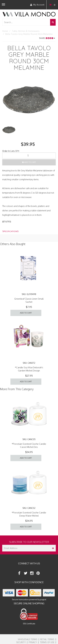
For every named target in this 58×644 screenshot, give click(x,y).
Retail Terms (47, 639)
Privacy (33, 642)
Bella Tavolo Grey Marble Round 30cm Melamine (29, 34)
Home (5, 31)
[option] (29, 100)
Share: (47, 38)
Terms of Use (47, 642)
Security (21, 642)
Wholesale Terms (28, 639)
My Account (37, 5)
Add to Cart (29, 162)
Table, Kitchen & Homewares (26, 31)
